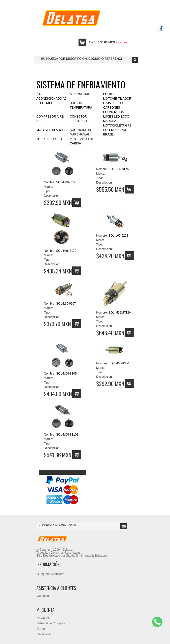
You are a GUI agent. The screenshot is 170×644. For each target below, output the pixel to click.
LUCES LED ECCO (116, 117)
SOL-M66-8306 (119, 363)
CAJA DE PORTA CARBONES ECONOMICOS (115, 108)
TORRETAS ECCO (49, 139)
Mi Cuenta (44, 618)
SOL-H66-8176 (119, 169)
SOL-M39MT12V (120, 313)
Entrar (41, 629)
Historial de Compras (51, 623)
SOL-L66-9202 (118, 236)
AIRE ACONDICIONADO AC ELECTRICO (52, 99)
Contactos (44, 596)
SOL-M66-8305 (66, 374)
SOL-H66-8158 (66, 182)
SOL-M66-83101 (67, 435)
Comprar (122, 42)
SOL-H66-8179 (66, 251)
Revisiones (44, 634)
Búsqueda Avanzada (51, 574)
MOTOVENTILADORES (52, 130)
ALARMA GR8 (79, 94)
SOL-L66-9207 (66, 304)
